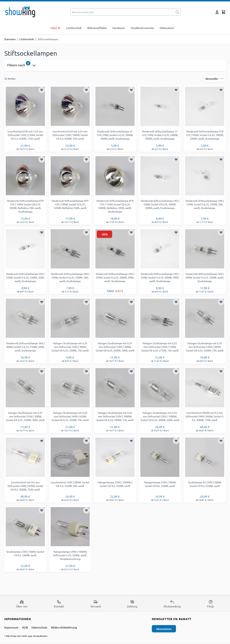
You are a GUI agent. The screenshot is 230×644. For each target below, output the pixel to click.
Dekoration (167, 28)
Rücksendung (172, 604)
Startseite (10, 39)
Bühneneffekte (97, 28)
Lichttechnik (74, 28)
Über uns (22, 604)
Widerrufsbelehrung (64, 627)
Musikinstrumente (142, 28)
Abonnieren (164, 629)
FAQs (211, 604)
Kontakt (59, 604)
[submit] (177, 12)
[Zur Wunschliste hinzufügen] (42, 90)
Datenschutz (39, 627)
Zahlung (132, 604)
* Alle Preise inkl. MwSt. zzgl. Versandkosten (26, 636)
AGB (25, 627)
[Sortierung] (214, 79)
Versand (96, 604)
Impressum (11, 627)
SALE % (55, 28)
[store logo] (21, 11)
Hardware (119, 28)
